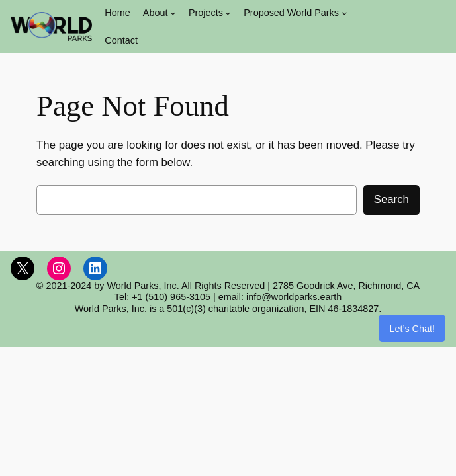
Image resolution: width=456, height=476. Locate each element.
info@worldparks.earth (294, 297)
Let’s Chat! (412, 329)
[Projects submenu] (228, 13)
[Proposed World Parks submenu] (344, 13)
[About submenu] (173, 13)
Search (391, 199)
